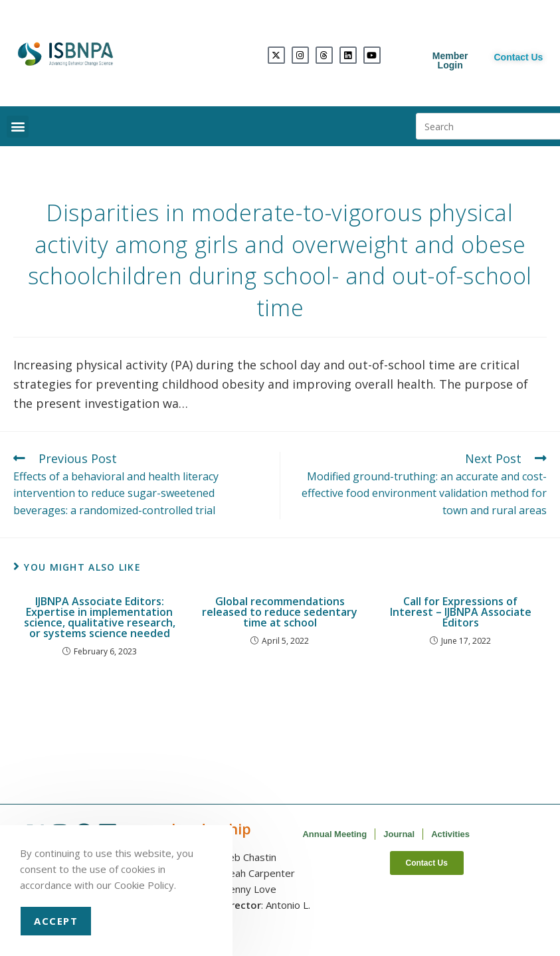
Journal (399, 834)
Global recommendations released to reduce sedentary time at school (280, 612)
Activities (450, 834)
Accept (56, 921)
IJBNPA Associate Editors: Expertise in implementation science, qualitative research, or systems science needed (100, 617)
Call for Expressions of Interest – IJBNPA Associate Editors (461, 612)
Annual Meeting (334, 834)
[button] (18, 127)
